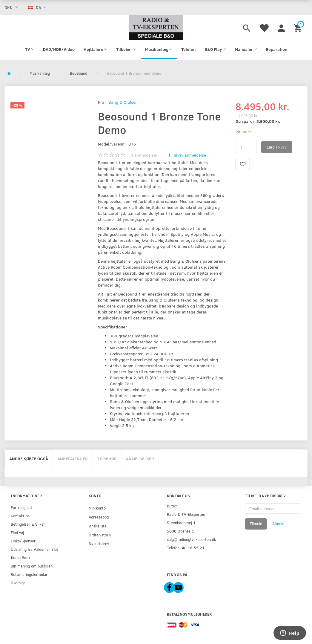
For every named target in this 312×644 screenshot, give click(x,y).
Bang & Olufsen (123, 102)
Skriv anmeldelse (189, 155)
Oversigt (18, 583)
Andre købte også (29, 459)
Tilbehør (107, 459)
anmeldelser (144, 155)
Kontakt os (20, 516)
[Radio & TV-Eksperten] (156, 27)
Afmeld (278, 524)
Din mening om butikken (32, 566)
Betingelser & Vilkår (28, 524)
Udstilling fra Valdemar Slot (34, 549)
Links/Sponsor (23, 541)
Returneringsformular (29, 574)
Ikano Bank (21, 557)
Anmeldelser (140, 459)
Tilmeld (256, 524)
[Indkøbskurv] (298, 27)
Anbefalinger (73, 459)
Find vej (17, 532)
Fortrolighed (21, 507)
